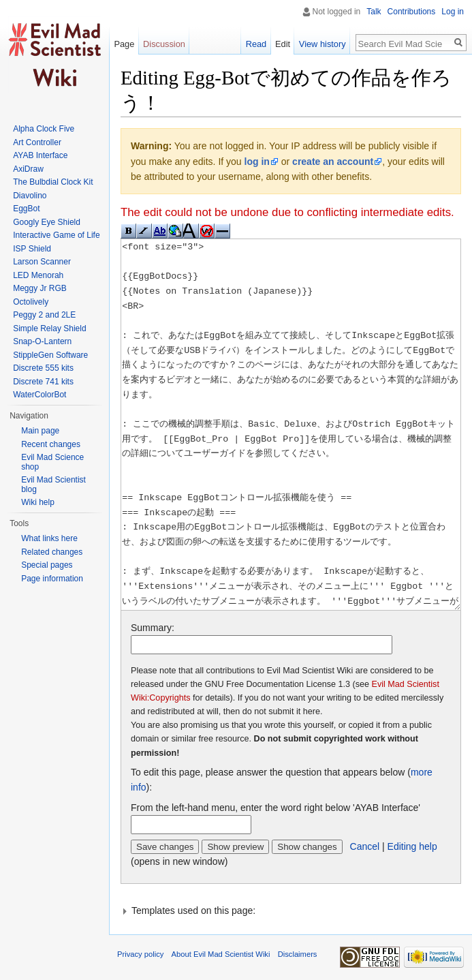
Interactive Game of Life (56, 235)
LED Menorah (38, 275)
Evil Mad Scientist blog (53, 485)
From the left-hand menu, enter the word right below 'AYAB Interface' (276, 808)
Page (124, 44)
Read (256, 44)
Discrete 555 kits (43, 368)
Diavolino (30, 196)
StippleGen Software (50, 355)
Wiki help (38, 502)
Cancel (365, 846)
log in (257, 162)
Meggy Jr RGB (40, 288)
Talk (374, 12)
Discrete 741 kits (43, 382)
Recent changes (51, 444)
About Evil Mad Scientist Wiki (221, 954)
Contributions (412, 12)
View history (322, 44)
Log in (453, 12)
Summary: (153, 628)
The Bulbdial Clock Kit (53, 182)
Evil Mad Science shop (52, 462)
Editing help (412, 846)
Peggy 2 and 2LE (44, 315)
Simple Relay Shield (49, 328)
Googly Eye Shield (47, 222)
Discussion (164, 44)
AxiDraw (28, 169)
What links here (49, 538)
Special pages (47, 565)
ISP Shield (32, 249)
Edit (283, 44)
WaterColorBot (40, 395)
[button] (291, 910)
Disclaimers (298, 954)
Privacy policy (140, 954)
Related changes (52, 552)
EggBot (26, 209)
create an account (333, 162)
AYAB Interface (40, 155)
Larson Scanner (42, 262)
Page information (52, 579)
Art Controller (37, 142)
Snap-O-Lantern (42, 341)
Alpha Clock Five (44, 129)
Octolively (31, 302)
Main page (40, 431)
